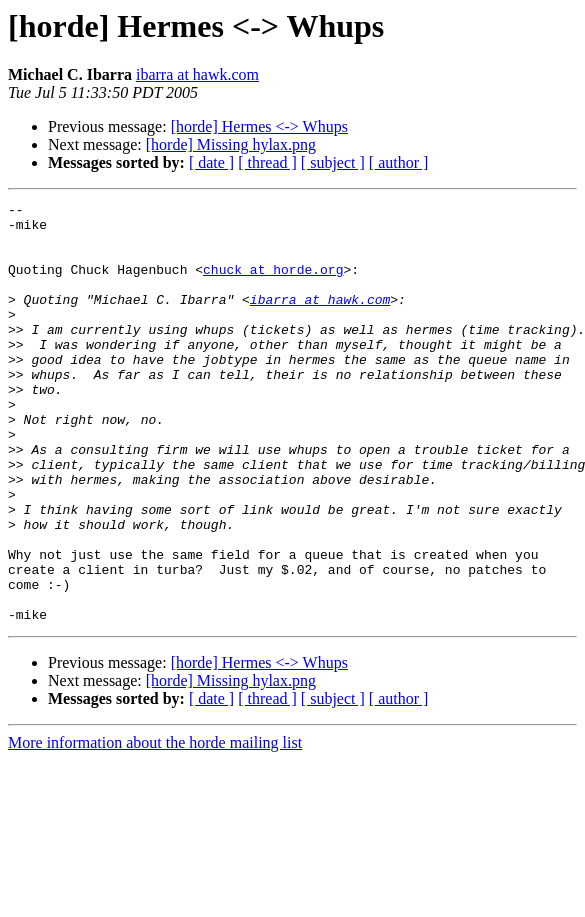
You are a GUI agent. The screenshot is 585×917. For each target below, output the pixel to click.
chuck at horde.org (273, 284)
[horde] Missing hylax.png (231, 144)
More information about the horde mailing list (155, 826)
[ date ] (211, 162)
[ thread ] (267, 162)
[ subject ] (333, 162)
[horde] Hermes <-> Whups (259, 126)
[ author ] (399, 162)
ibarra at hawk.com (197, 74)
